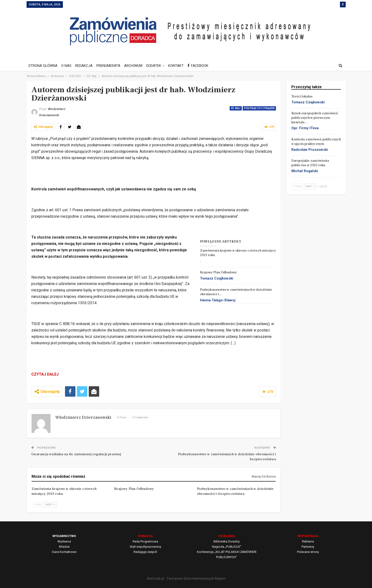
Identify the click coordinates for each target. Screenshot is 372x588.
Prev (38, 505)
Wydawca (64, 541)
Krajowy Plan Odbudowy (218, 272)
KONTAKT (180, 66)
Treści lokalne (302, 96)
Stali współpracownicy (145, 547)
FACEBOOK (203, 66)
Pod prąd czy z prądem (259, 108)
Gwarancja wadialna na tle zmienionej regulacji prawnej (76, 454)
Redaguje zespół (145, 552)
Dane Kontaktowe (64, 552)
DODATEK (157, 66)
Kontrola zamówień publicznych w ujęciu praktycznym (316, 142)
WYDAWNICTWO (64, 536)
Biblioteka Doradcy (227, 541)
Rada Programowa (145, 541)
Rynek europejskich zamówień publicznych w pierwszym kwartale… (315, 118)
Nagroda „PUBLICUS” (227, 547)
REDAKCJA (85, 66)
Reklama (308, 541)
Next (50, 505)
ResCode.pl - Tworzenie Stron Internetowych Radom (186, 579)
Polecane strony (308, 552)
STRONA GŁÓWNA (43, 66)
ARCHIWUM (136, 66)
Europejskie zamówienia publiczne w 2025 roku (310, 163)
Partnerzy (308, 547)
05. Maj (236, 108)
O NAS (67, 66)
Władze (64, 547)
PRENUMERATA (110, 66)
